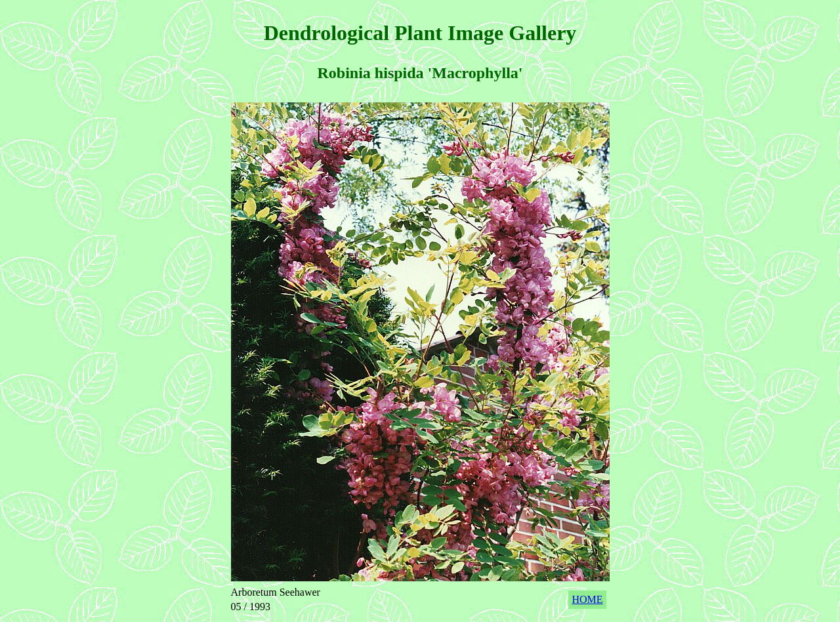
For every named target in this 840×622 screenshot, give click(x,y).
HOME (587, 599)
